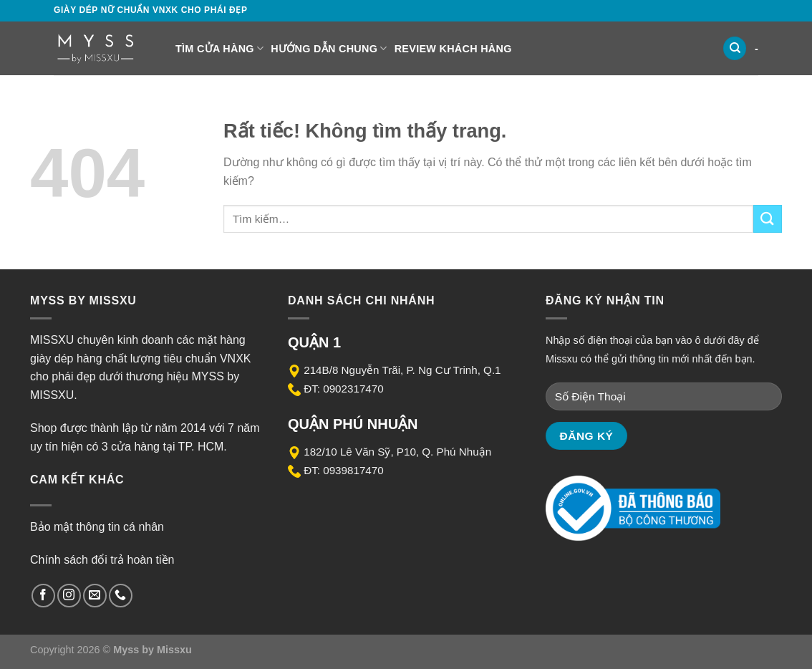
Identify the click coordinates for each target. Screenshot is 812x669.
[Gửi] (768, 219)
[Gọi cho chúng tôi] (121, 596)
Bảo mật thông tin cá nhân (97, 527)
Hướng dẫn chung (329, 48)
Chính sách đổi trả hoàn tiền (102, 560)
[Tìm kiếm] (735, 48)
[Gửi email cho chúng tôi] (95, 596)
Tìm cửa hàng (219, 48)
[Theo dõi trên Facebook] (43, 596)
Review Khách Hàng (453, 49)
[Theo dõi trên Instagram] (69, 596)
